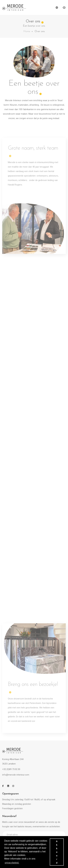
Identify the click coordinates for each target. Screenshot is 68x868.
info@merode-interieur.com (16, 775)
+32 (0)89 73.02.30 (11, 769)
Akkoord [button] (57, 852)
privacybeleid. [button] (12, 863)
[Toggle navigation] (64, 8)
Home (27, 31)
